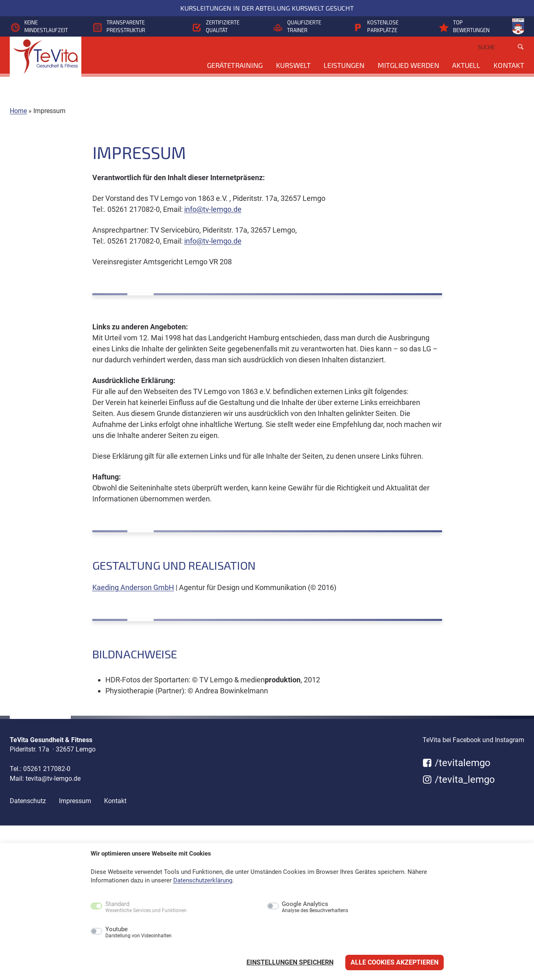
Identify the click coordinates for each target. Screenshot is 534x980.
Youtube (138, 932)
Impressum (75, 801)
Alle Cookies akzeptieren (395, 962)
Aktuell (466, 65)
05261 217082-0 (47, 769)
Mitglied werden (408, 65)
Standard (146, 907)
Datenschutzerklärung (203, 880)
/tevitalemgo (457, 763)
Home (18, 111)
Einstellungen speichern (290, 962)
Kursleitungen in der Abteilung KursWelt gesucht (267, 8)
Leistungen (344, 65)
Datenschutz (28, 801)
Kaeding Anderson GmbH (133, 587)
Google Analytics (315, 907)
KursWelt (293, 65)
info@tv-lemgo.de (213, 209)
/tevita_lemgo (459, 780)
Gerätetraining (235, 65)
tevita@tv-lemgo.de (53, 779)
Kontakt (509, 65)
